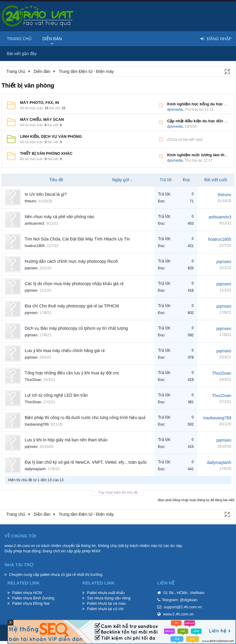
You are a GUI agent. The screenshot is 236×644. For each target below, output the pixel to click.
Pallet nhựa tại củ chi (105, 609)
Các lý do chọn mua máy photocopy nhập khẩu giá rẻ (74, 284)
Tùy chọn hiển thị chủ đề (118, 493)
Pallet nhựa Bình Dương (33, 598)
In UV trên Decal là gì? (46, 194)
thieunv (31, 201)
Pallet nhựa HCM (27, 593)
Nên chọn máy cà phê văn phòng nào (59, 217)
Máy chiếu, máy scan (42, 119)
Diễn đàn (52, 39)
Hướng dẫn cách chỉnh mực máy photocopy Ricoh (71, 261)
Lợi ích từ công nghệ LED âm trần (56, 395)
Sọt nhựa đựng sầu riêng (109, 598)
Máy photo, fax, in (39, 103)
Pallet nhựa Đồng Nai (31, 603)
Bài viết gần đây (22, 54)
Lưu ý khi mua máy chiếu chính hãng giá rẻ (65, 351)
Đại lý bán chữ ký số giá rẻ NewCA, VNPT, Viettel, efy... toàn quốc (86, 462)
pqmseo (31, 268)
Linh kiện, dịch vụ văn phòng (51, 136)
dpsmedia (175, 110)
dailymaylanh (35, 469)
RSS (161, 105)
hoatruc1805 (35, 246)
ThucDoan (33, 380)
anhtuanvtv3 (34, 223)
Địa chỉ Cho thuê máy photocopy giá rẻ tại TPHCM (72, 306)
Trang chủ (19, 39)
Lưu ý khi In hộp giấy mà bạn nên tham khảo (66, 440)
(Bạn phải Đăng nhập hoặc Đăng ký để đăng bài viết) (196, 500)
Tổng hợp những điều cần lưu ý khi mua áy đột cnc (72, 373)
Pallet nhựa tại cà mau (106, 603)
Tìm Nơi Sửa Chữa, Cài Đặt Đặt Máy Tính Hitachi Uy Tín (77, 239)
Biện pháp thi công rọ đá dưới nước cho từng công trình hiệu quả (85, 418)
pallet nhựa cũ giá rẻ (58, 575)
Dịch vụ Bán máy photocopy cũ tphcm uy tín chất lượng (76, 328)
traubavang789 (37, 424)
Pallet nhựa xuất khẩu (106, 593)
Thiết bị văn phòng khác (46, 153)
